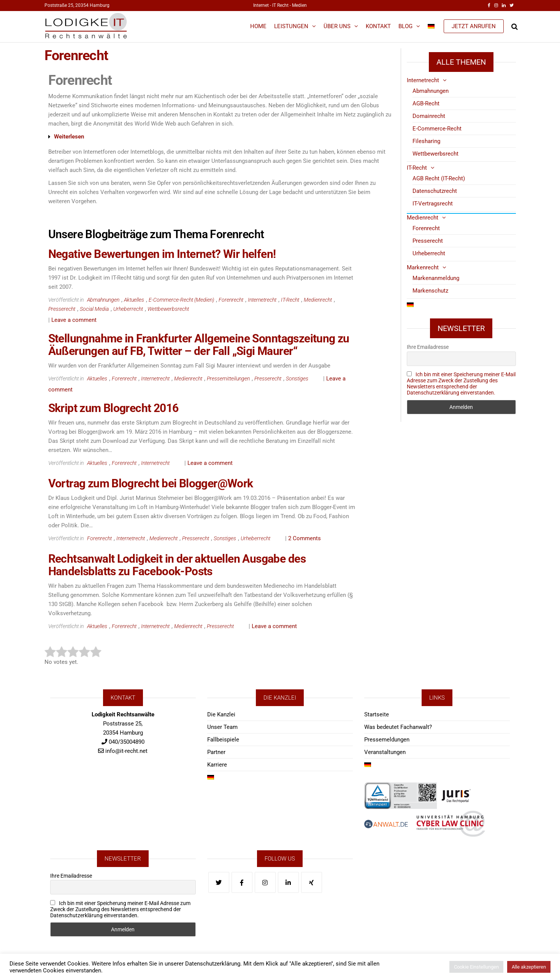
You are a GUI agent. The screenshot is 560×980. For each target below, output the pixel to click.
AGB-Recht (426, 103)
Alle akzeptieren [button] (529, 967)
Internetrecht (262, 300)
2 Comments (305, 538)
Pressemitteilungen (228, 379)
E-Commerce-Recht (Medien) (181, 300)
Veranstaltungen (385, 752)
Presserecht (62, 309)
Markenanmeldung (436, 278)
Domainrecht (429, 116)
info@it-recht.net (126, 751)
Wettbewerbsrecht (168, 309)
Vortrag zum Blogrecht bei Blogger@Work (151, 483)
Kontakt (378, 26)
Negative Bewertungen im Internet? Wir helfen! (162, 254)
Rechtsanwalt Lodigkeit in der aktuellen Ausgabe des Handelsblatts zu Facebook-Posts (177, 565)
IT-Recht (290, 300)
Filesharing (426, 141)
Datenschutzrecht (435, 191)
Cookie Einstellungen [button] (476, 967)
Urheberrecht (128, 309)
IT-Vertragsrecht (433, 204)
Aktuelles (134, 300)
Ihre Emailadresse (428, 347)
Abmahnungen (103, 300)
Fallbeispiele (223, 740)
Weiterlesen (69, 137)
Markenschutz (430, 291)
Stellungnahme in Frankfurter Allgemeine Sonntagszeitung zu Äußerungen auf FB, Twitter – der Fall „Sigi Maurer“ (199, 345)
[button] (217, 137)
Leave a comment (74, 320)
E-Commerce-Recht (437, 129)
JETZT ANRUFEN (474, 26)
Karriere (217, 765)
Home (258, 26)
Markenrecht (423, 267)
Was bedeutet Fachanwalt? (398, 727)
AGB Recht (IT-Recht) (439, 178)
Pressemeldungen (387, 740)
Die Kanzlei (221, 714)
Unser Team (222, 727)
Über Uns (337, 26)
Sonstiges (297, 379)
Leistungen (291, 26)
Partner (216, 752)
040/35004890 (127, 742)
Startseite (377, 714)
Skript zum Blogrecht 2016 (113, 408)
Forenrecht (231, 300)
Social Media (94, 309)
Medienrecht (318, 300)
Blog (405, 26)
